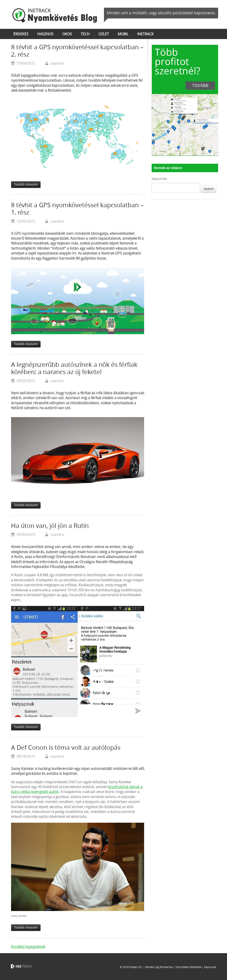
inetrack (145, 34)
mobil (123, 34)
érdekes (21, 34)
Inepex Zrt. (136, 967)
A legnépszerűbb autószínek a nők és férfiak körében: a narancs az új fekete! (74, 368)
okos (67, 34)
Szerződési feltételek (188, 967)
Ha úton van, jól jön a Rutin (50, 526)
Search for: (160, 179)
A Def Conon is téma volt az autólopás (66, 748)
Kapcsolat (210, 967)
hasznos (45, 34)
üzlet (104, 34)
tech (85, 34)
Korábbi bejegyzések (28, 947)
